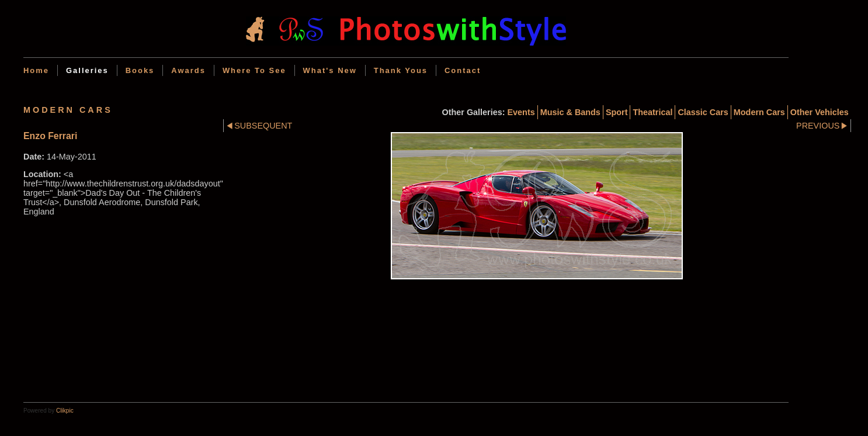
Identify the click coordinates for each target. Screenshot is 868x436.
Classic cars (703, 112)
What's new (330, 70)
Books (140, 70)
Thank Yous (401, 70)
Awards (188, 70)
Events (521, 112)
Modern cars (759, 112)
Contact (463, 70)
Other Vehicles (820, 112)
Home (36, 70)
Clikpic (65, 411)
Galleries (87, 70)
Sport (617, 112)
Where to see (254, 70)
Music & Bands (570, 112)
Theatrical (652, 112)
